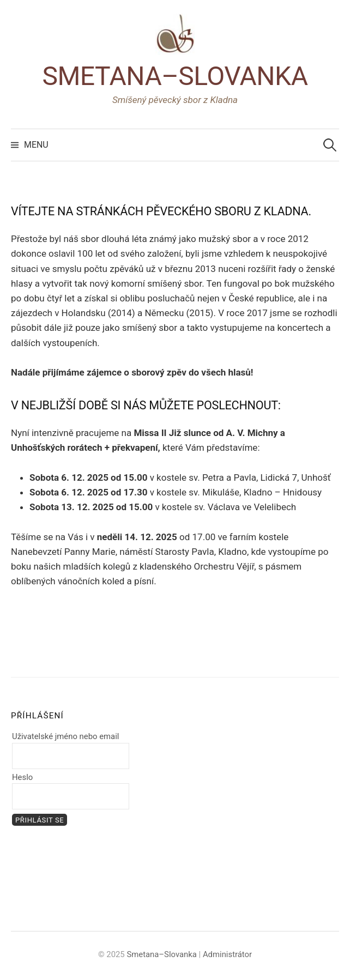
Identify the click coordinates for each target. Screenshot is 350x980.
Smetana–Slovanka (175, 76)
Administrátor (227, 954)
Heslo (22, 777)
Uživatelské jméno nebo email (65, 736)
